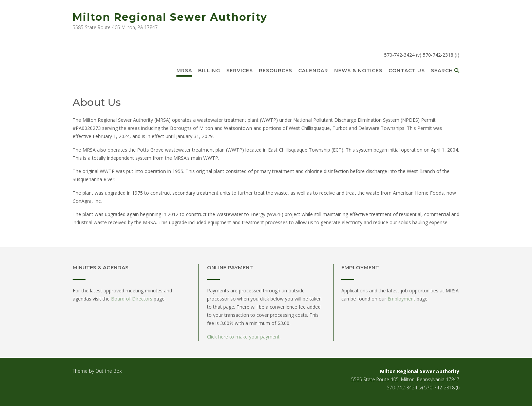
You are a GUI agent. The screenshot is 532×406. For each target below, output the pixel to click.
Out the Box (109, 371)
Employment (401, 299)
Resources (275, 71)
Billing (209, 71)
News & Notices (358, 71)
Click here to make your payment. (244, 337)
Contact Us (407, 71)
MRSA (184, 71)
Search (445, 71)
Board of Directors (132, 299)
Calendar (313, 71)
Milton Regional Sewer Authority (170, 17)
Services (240, 71)
